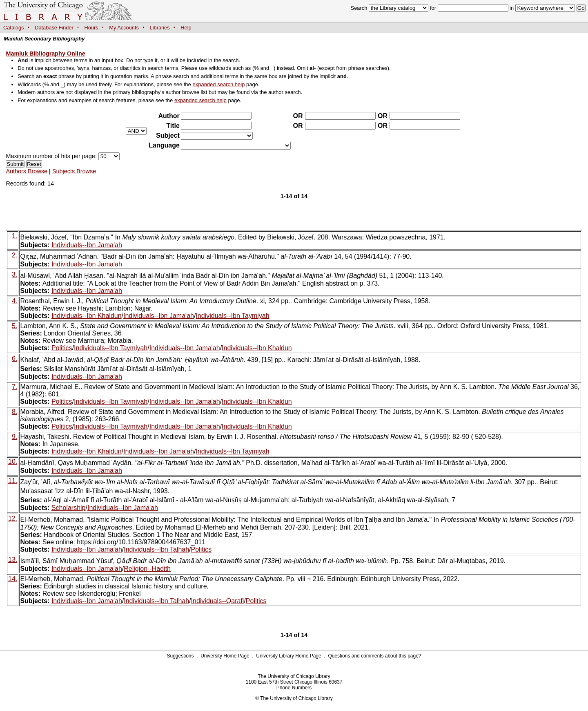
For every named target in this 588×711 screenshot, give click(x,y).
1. (14, 236)
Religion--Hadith (147, 569)
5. (14, 326)
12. (13, 518)
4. (14, 301)
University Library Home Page (288, 656)
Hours (91, 28)
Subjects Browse (74, 171)
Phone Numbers (294, 688)
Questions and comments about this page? (374, 656)
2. (14, 255)
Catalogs (14, 28)
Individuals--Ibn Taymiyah (232, 316)
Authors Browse (27, 171)
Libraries (160, 28)
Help (186, 28)
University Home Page (225, 656)
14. (13, 579)
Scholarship (69, 508)
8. (14, 412)
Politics (62, 348)
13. (13, 560)
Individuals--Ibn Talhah (156, 549)
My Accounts (124, 28)
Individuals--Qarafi (218, 601)
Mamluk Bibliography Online (45, 54)
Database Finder (54, 28)
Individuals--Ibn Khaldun (87, 316)
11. (13, 481)
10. (13, 462)
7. (14, 387)
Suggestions (180, 656)
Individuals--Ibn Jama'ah (87, 245)
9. (14, 437)
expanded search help (218, 84)
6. (14, 359)
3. (14, 274)
